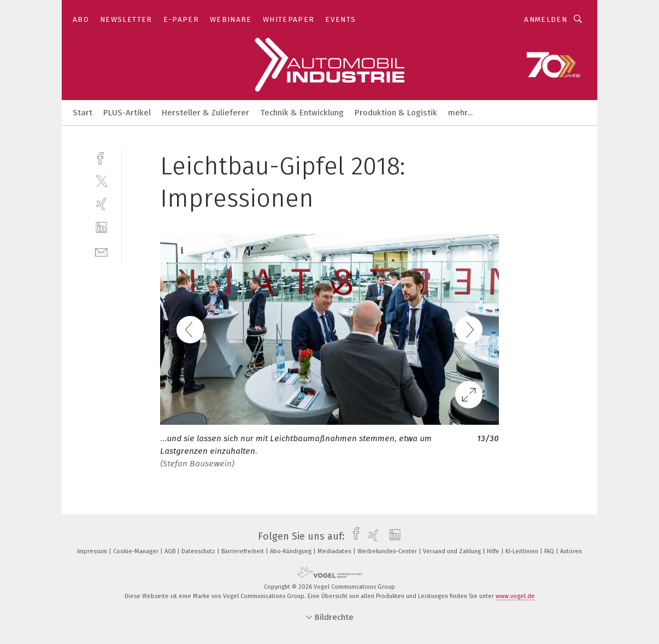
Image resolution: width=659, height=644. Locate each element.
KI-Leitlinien (523, 551)
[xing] (101, 204)
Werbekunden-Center (388, 551)
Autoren (571, 551)
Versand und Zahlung (453, 551)
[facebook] (101, 157)
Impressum (93, 551)
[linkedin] (101, 228)
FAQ (550, 551)
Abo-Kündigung (292, 551)
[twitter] (101, 181)
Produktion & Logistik (396, 113)
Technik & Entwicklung (302, 113)
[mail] (101, 251)
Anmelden (546, 19)
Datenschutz (199, 551)
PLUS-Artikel (127, 113)
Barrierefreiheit (243, 551)
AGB (171, 551)
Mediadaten (335, 551)
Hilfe (494, 551)
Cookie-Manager (137, 551)
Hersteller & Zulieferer (205, 113)
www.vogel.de (515, 596)
